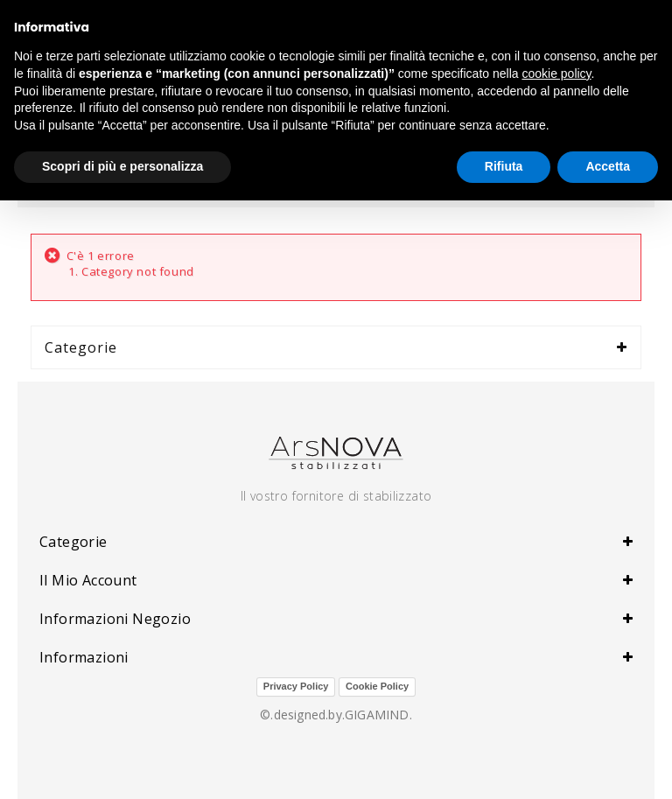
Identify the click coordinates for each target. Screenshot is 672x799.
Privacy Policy (296, 686)
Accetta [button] (608, 166)
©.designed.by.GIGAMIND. (336, 715)
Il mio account (88, 580)
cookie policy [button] (556, 74)
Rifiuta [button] (504, 166)
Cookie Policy (377, 686)
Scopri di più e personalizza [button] (122, 166)
